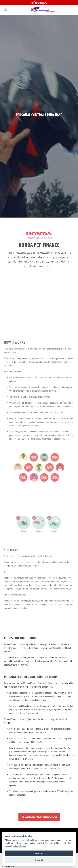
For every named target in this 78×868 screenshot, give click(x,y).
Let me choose (19, 846)
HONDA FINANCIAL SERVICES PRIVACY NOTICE (39, 817)
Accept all (39, 853)
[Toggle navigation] (6, 10)
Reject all (39, 860)
